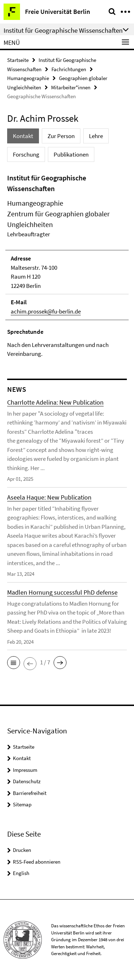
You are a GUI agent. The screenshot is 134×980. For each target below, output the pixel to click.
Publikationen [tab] (71, 154)
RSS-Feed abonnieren (37, 862)
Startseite (18, 60)
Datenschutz (27, 781)
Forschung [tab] (26, 154)
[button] (14, 663)
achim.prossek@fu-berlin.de (46, 311)
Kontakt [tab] (23, 136)
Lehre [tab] (96, 136)
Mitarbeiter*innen (71, 87)
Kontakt (22, 758)
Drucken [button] (22, 850)
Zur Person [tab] (61, 136)
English (21, 873)
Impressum (25, 770)
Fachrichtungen (69, 69)
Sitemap (22, 804)
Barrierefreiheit (30, 793)
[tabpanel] (67, 266)
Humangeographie (28, 78)
